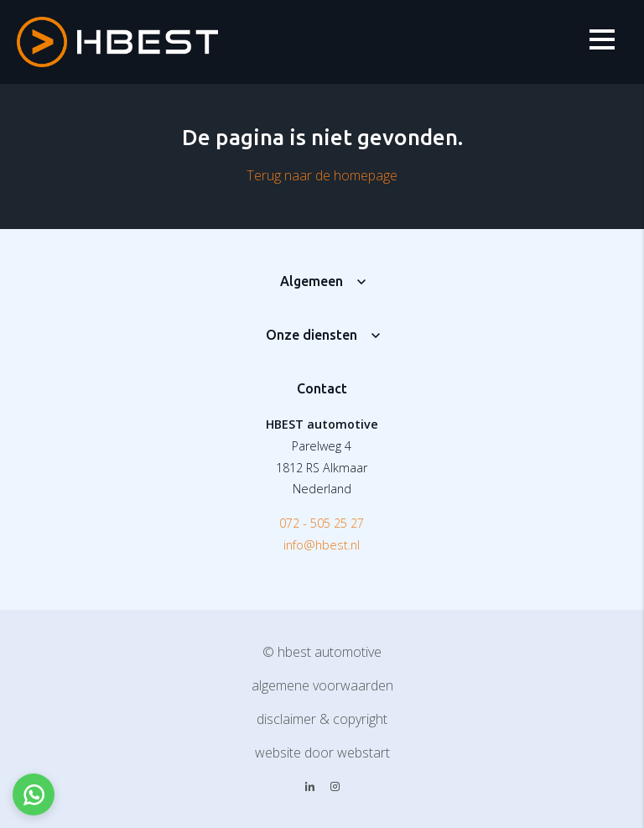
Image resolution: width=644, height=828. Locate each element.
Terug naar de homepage (322, 175)
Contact (322, 388)
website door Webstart (322, 752)
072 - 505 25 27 (322, 523)
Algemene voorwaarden (322, 685)
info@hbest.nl (322, 545)
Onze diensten (312, 335)
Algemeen (312, 281)
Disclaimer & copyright (322, 719)
